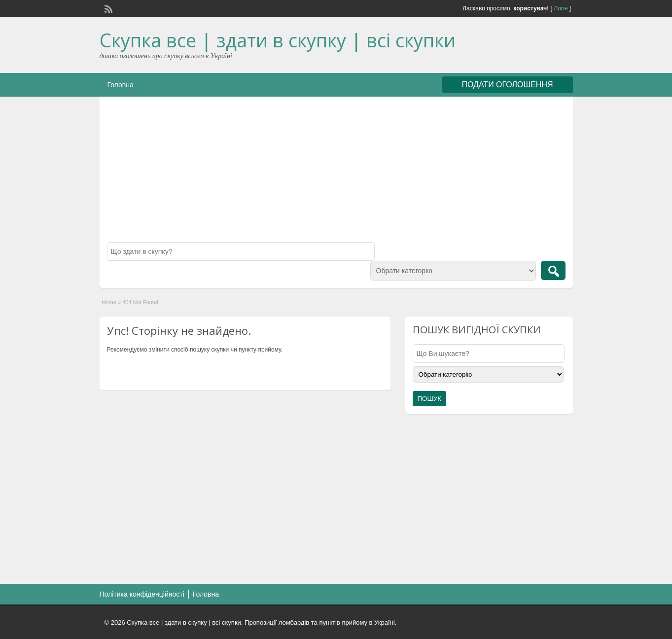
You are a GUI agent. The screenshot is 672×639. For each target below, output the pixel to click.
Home (109, 302)
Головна (121, 85)
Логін (561, 8)
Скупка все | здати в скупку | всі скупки (278, 40)
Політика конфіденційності (142, 594)
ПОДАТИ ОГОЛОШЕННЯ (508, 85)
